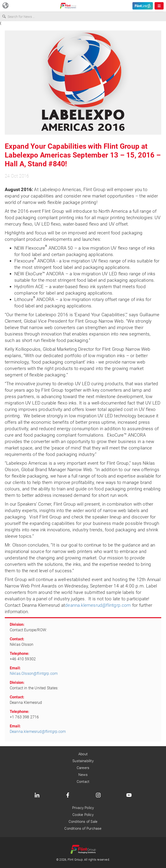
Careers (83, 768)
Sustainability (83, 761)
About (83, 754)
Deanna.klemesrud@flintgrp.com (38, 732)
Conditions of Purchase (83, 829)
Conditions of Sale (83, 822)
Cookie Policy (83, 815)
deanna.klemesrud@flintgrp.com (98, 605)
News (83, 775)
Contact (83, 782)
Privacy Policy (83, 808)
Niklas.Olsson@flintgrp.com (34, 673)
